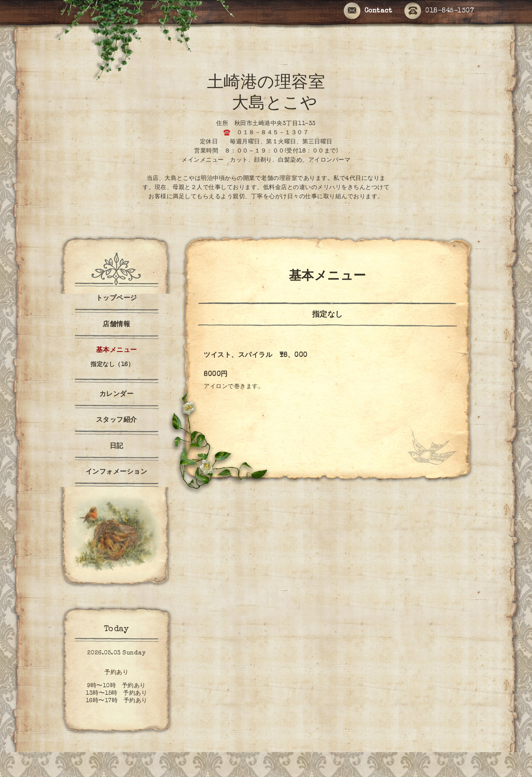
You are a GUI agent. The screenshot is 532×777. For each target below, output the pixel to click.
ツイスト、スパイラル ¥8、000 (256, 356)
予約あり (116, 673)
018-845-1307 (439, 11)
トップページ (117, 299)
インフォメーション (117, 472)
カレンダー (117, 395)
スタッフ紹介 (117, 420)
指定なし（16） (112, 365)
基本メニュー (117, 351)
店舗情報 (116, 325)
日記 (117, 447)
